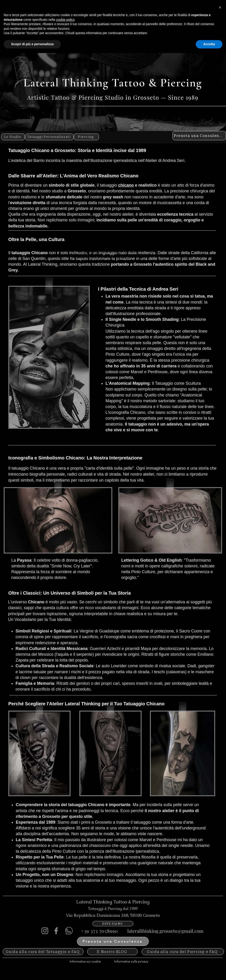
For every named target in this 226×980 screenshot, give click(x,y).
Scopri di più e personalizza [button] (32, 971)
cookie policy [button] (65, 947)
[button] (220, 934)
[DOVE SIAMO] (113, 924)
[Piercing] (86, 137)
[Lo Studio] (13, 137)
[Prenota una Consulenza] (199, 136)
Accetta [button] (209, 971)
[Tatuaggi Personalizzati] (49, 137)
